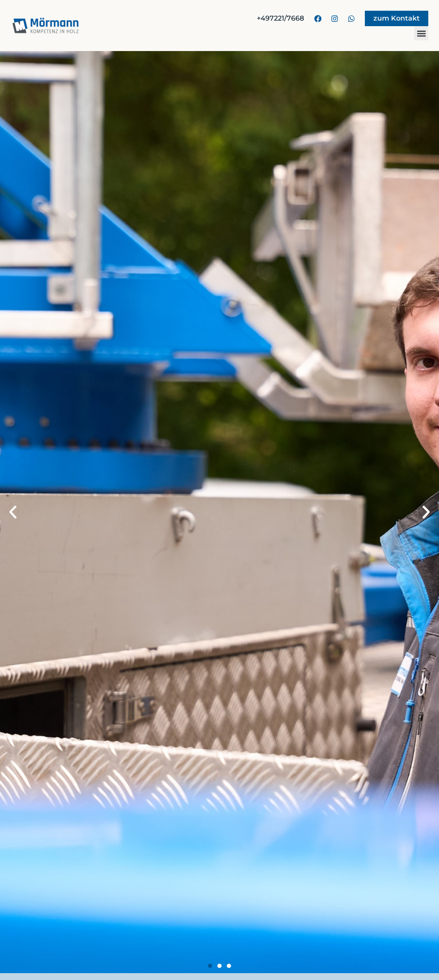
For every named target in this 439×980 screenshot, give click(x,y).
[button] (421, 33)
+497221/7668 (280, 18)
